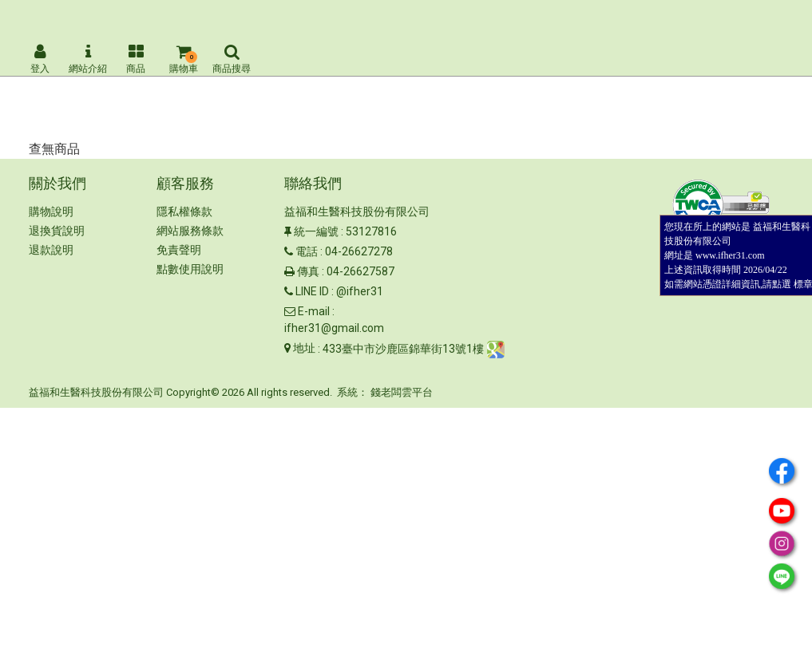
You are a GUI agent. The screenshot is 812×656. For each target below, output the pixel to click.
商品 (136, 59)
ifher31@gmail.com (334, 328)
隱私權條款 (184, 211)
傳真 (308, 271)
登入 (40, 59)
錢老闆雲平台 (402, 392)
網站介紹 (88, 59)
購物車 (184, 59)
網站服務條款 (190, 231)
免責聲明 (179, 250)
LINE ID (312, 291)
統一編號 (316, 231)
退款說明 (51, 250)
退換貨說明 (57, 231)
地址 (304, 348)
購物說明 (51, 211)
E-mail (314, 311)
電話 (307, 251)
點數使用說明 (190, 269)
